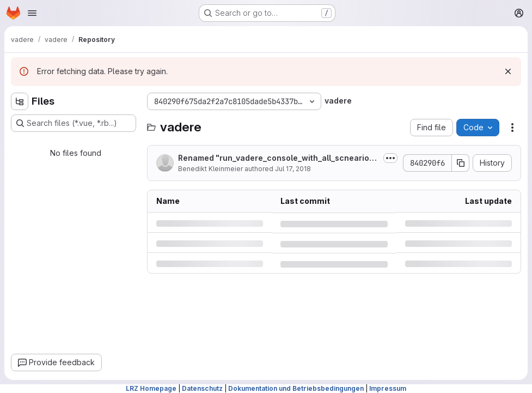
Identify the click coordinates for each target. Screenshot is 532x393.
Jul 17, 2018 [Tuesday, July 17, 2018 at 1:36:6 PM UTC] (293, 169)
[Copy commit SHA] (461, 163)
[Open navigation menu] (32, 13)
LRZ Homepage (151, 388)
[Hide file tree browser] (20, 101)
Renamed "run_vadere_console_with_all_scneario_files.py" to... (278, 158)
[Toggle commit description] (390, 158)
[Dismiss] (508, 71)
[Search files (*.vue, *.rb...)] (74, 123)
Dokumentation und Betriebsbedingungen (296, 388)
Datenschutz (202, 388)
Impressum (388, 388)
